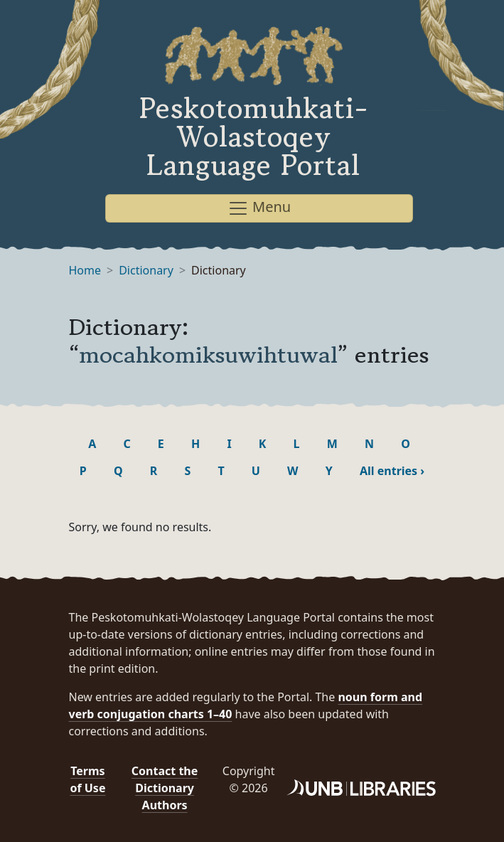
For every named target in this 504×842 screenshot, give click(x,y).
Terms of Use (87, 779)
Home (85, 270)
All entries (392, 471)
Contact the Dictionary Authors (165, 788)
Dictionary (146, 270)
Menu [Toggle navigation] (259, 208)
